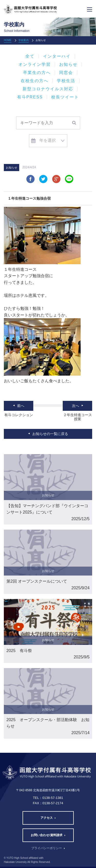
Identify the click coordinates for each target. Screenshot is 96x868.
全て (30, 56)
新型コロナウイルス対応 (48, 89)
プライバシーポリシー (47, 848)
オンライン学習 (35, 65)
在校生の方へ (35, 81)
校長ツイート (65, 97)
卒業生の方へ (37, 73)
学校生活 (66, 81)
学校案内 (24, 40)
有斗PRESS (30, 97)
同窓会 (66, 73)
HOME (8, 40)
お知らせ (68, 65)
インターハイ (57, 56)
